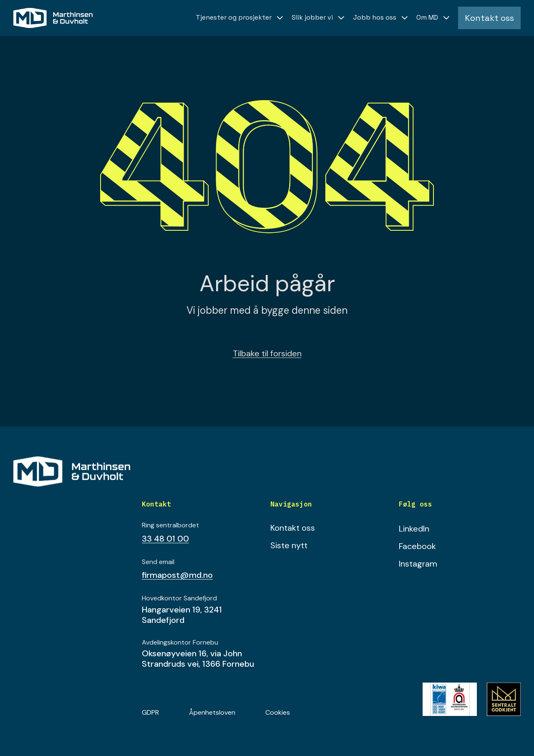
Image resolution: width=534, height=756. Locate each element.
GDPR (150, 713)
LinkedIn (414, 529)
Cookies (278, 713)
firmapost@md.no (177, 575)
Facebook (417, 546)
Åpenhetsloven (212, 713)
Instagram (418, 564)
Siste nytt (289, 545)
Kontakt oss (293, 528)
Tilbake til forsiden (267, 353)
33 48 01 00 (165, 539)
